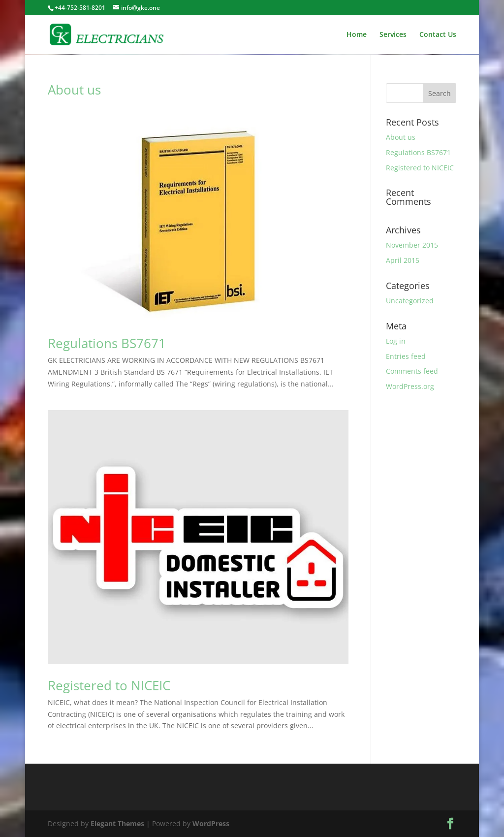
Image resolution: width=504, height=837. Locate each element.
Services (393, 35)
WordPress (211, 823)
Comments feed (412, 371)
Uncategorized (410, 301)
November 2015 (412, 245)
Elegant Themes (117, 823)
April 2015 (403, 260)
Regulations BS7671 (107, 343)
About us (74, 90)
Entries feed (406, 356)
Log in (396, 341)
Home (357, 35)
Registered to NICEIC (109, 685)
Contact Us (438, 35)
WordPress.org (410, 386)
